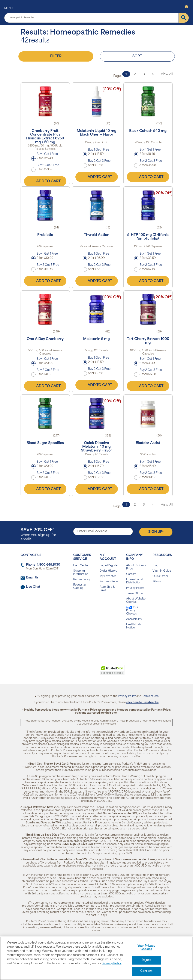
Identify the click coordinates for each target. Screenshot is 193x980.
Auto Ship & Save (107, 589)
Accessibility (134, 619)
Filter (56, 56)
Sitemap (158, 582)
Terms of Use (150, 696)
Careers (131, 574)
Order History (108, 571)
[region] (96, 958)
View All (167, 74)
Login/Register (109, 566)
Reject (146, 960)
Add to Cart (45, 181)
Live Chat (33, 587)
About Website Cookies (136, 600)
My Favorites (108, 576)
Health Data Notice (134, 626)
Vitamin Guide (162, 571)
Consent (146, 971)
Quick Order (160, 576)
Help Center (81, 566)
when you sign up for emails (38, 535)
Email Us (32, 578)
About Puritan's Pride (136, 567)
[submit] (184, 18)
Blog (156, 566)
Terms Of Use (135, 593)
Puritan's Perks (109, 582)
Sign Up (156, 532)
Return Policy (82, 580)
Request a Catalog (79, 587)
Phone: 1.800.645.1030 (43, 565)
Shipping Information (81, 573)
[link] (79, 672)
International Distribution (134, 581)
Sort (137, 56)
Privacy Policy (135, 588)
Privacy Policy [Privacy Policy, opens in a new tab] (112, 964)
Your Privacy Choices (132, 611)
